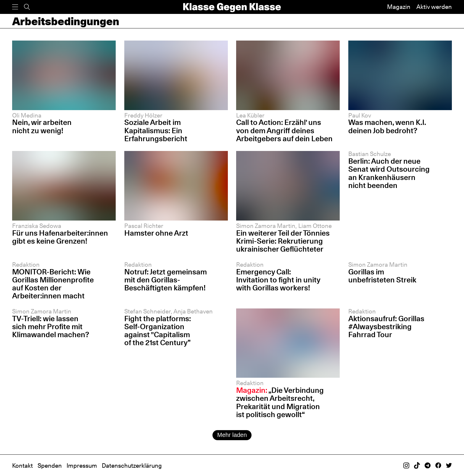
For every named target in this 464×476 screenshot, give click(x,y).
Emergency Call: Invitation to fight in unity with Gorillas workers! (278, 280)
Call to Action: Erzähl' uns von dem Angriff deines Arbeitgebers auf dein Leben (284, 130)
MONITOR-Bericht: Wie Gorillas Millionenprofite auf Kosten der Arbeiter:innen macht (53, 284)
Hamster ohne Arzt (156, 233)
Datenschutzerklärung (132, 466)
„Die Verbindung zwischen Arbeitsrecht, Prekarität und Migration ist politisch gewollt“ (280, 402)
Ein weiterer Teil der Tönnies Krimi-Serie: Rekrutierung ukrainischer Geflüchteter (283, 241)
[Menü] (15, 7)
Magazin (399, 7)
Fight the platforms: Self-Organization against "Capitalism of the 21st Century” (158, 331)
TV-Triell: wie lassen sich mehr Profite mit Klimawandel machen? (51, 327)
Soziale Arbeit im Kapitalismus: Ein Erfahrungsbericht (156, 130)
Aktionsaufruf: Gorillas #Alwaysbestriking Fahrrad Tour (386, 327)
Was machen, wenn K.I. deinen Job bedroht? (387, 126)
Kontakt (22, 466)
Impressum (82, 466)
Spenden (50, 466)
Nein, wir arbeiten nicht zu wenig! (42, 126)
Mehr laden (232, 435)
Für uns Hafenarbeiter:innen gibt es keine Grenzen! (60, 237)
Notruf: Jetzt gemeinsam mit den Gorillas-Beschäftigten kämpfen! (166, 280)
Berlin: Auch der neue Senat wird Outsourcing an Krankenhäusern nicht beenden (389, 173)
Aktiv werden (434, 7)
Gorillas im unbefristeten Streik (382, 276)
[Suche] (27, 7)
